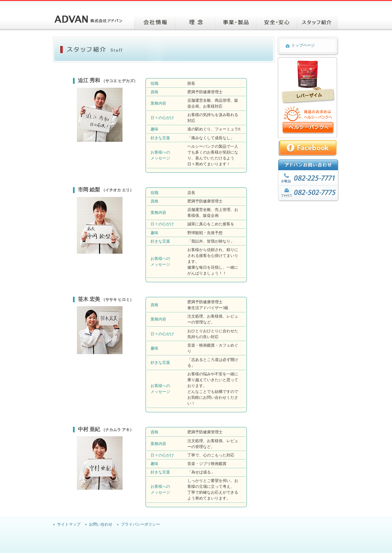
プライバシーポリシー (140, 524)
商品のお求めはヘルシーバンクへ (308, 128)
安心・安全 (277, 22)
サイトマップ (69, 524)
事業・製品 (236, 22)
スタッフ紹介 (317, 22)
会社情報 (155, 22)
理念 (195, 22)
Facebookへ (308, 148)
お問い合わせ (101, 524)
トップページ (303, 45)
